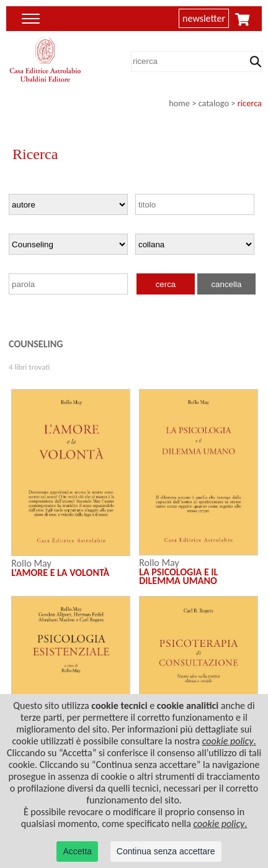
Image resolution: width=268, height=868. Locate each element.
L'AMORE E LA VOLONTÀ (60, 573)
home (179, 103)
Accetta (77, 851)
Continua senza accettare (166, 851)
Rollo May (31, 563)
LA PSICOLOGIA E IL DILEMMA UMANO (178, 576)
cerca (166, 284)
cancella (226, 284)
